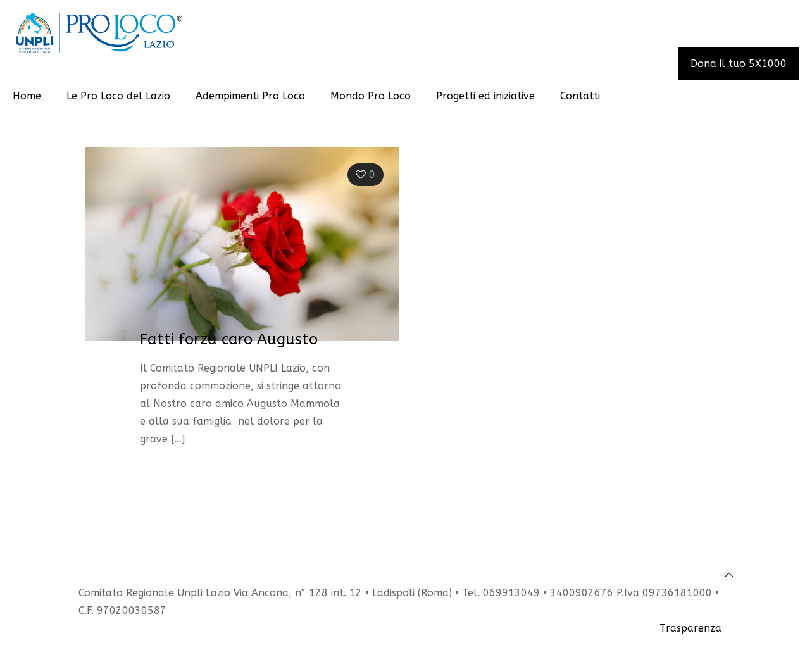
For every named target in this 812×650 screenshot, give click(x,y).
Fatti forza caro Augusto (229, 339)
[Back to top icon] (729, 575)
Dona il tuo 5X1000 (739, 64)
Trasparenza (690, 628)
